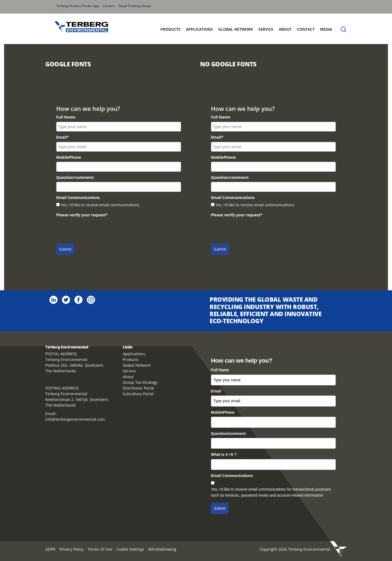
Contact (306, 29)
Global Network (137, 365)
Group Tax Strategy (140, 382)
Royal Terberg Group (135, 6)
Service (266, 29)
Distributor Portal (138, 388)
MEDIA (326, 29)
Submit (65, 249)
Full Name (66, 117)
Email (217, 391)
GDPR (50, 549)
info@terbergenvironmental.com (75, 419)
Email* (62, 137)
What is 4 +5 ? (224, 454)
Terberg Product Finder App (78, 6)
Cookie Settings (130, 549)
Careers (109, 6)
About (285, 29)
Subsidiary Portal (138, 394)
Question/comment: (75, 177)
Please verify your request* (82, 215)
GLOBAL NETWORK (236, 29)
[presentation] (97, 230)
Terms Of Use (100, 549)
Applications (199, 29)
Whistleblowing (162, 549)
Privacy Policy (72, 549)
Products (170, 29)
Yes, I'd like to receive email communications (100, 205)
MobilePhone (69, 157)
